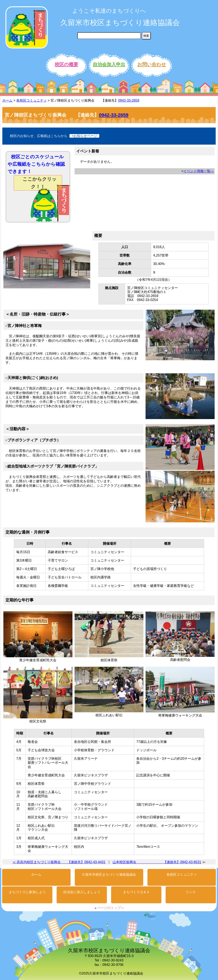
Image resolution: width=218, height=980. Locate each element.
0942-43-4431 (95, 862)
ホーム (7, 100)
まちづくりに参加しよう (27, 892)
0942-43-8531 (191, 862)
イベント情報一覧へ (199, 171)
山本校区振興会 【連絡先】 (146, 862)
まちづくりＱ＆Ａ (136, 892)
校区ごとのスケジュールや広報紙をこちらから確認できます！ (36, 172)
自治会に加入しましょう (82, 892)
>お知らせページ (84, 136)
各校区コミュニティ (31, 100)
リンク (191, 892)
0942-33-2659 (129, 100)
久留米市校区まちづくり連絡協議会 (120, 22)
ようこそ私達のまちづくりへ (109, 11)
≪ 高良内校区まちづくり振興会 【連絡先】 (48, 862)
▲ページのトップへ (109, 908)
